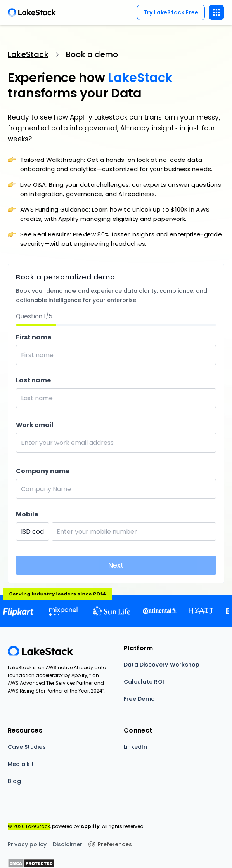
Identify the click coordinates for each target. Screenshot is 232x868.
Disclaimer (68, 844)
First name (34, 337)
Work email (35, 425)
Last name (33, 380)
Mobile (27, 514)
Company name (43, 471)
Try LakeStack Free (171, 12)
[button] (216, 12)
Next (116, 565)
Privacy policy (27, 844)
